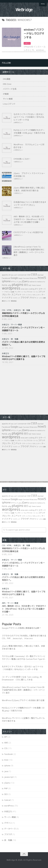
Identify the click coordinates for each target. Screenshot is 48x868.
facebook (9, 754)
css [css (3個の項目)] (29, 275)
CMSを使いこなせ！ (22, 159)
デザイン (8, 823)
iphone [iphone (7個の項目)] (6, 281)
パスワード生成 (10, 89)
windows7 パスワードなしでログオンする (34, 33)
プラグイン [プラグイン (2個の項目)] (34, 298)
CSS (4, 310)
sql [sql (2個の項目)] (30, 285)
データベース (10, 829)
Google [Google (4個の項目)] (14, 278)
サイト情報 (8, 99)
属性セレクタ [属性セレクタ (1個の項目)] (6, 301)
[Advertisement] (21, 389)
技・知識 (26, 310)
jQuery (7, 783)
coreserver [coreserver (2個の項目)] (22, 275)
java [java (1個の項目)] (20, 282)
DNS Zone (7, 84)
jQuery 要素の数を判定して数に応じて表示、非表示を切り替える (29, 189)
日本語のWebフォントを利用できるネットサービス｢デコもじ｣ (30, 204)
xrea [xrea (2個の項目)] (23, 289)
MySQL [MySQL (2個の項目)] (5, 285)
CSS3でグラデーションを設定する (28, 232)
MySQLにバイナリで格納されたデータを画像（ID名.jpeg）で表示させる (29, 132)
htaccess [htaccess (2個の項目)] (33, 278)
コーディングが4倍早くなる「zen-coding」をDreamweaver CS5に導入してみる (22, 678)
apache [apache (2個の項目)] (5, 275)
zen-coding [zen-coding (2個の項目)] (30, 289)
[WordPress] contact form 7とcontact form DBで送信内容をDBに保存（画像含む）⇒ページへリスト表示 (29, 251)
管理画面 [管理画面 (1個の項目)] (14, 301)
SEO (6, 794)
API (6, 737)
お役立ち (27, 43)
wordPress (9, 806)
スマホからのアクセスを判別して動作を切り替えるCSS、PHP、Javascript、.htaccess (24, 637)
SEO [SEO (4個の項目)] (26, 285)
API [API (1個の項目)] (9, 275)
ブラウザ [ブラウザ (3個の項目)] (25, 298)
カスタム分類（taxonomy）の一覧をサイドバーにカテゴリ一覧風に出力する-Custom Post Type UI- (24, 658)
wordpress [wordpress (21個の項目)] (11, 288)
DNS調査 (7, 79)
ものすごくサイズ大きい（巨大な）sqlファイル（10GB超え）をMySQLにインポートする (29, 117)
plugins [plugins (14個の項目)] (18, 284)
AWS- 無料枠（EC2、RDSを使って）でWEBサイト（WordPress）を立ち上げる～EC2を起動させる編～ (29, 219)
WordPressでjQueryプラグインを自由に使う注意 (23, 700)
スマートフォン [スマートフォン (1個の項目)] (27, 295)
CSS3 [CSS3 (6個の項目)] (34, 275)
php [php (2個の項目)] (10, 285)
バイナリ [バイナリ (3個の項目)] (8, 298)
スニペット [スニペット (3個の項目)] (17, 295)
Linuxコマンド (9, 104)
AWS (4, 603)
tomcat (8, 800)
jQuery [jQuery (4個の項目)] (25, 281)
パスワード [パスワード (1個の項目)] (16, 298)
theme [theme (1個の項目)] (34, 285)
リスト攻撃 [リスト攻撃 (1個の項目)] (42, 298)
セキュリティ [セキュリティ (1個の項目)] (37, 295)
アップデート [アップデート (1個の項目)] (19, 292)
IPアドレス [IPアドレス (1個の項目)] (15, 282)
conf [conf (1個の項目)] (16, 275)
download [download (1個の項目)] (40, 275)
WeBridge (24, 10)
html (9, 310)
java (6, 771)
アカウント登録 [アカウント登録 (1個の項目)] (9, 292)
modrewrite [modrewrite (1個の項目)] (33, 282)
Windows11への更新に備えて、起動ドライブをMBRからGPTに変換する (24, 358)
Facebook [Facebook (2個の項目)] (6, 278)
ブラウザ (8, 834)
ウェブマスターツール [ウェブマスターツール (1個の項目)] (31, 292)
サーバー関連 (16, 325)
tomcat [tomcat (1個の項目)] (39, 285)
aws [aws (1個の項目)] (12, 275)
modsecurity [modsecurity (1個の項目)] (41, 282)
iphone (7, 766)
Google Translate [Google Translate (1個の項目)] (24, 278)
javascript (9, 777)
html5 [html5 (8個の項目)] (42, 278)
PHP (6, 788)
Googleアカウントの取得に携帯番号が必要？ (21, 628)
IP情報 (6, 94)
